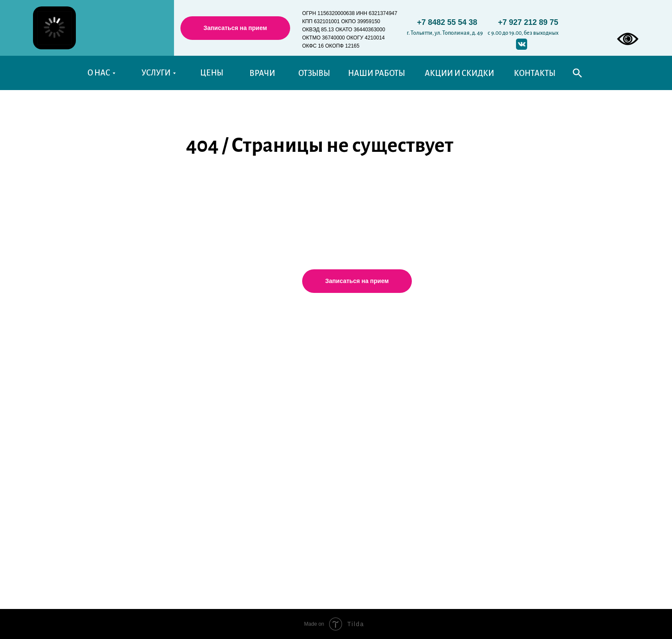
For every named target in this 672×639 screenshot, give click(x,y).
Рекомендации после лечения (524, 461)
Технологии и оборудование (248, 475)
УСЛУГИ (156, 73)
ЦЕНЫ (212, 73)
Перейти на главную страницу (328, 189)
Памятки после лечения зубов (523, 376)
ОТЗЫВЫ (314, 73)
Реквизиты (491, 433)
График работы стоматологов (523, 348)
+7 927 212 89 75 (528, 22)
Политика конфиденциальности (528, 362)
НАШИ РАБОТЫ (376, 73)
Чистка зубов (222, 434)
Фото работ (107, 396)
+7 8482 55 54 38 (447, 22)
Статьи (99, 410)
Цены (98, 354)
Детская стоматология (238, 363)
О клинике (106, 340)
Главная (101, 326)
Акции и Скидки (115, 452)
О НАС (99, 73)
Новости (102, 479)
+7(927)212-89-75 (374, 409)
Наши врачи (109, 368)
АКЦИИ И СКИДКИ (459, 73)
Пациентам (107, 425)
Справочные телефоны (512, 390)
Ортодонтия (221, 420)
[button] (235, 28)
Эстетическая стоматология (247, 449)
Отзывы (101, 382)
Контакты (104, 466)
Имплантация (224, 392)
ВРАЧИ (262, 73)
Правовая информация (513, 419)
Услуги (217, 323)
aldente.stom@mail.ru (378, 423)
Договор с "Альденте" (509, 447)
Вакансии (104, 439)
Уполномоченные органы (517, 404)
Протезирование (229, 377)
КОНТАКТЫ (535, 73)
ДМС (209, 462)
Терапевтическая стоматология (253, 349)
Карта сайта (220, 488)
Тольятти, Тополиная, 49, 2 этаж (391, 383)
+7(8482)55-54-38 (374, 396)
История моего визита (125, 493)
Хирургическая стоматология (250, 406)
